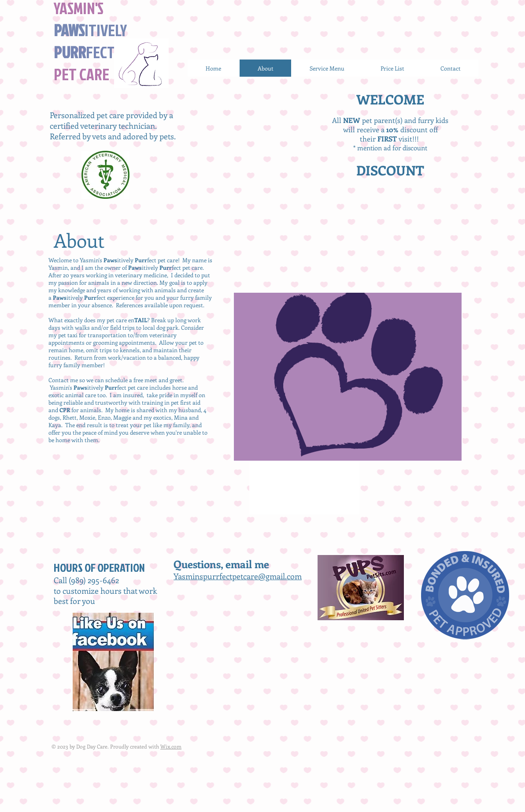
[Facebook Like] (217, 617)
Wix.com (171, 746)
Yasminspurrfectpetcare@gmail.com (238, 576)
